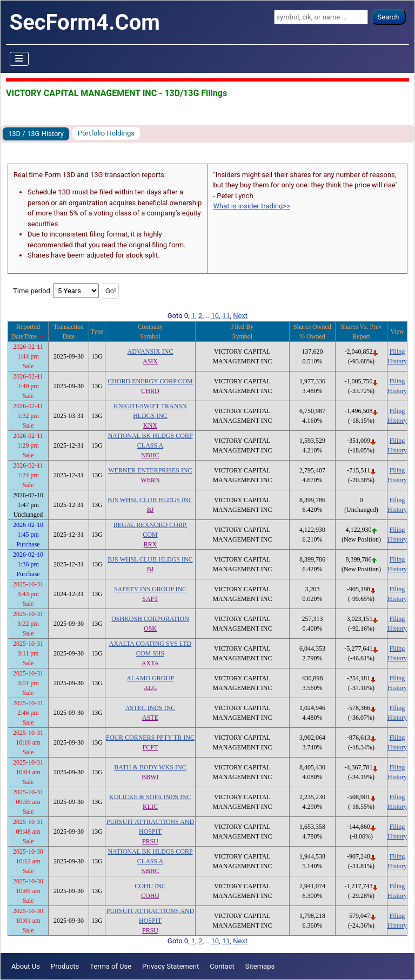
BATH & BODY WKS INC (150, 767)
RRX (150, 544)
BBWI (150, 777)
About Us (26, 966)
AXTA (150, 663)
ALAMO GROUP (150, 678)
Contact (222, 966)
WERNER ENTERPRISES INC (150, 470)
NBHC (150, 455)
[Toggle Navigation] (19, 59)
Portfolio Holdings (106, 133)
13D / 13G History (36, 134)
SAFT (150, 599)
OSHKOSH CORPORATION (150, 619)
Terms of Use (111, 966)
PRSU (150, 841)
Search (389, 17)
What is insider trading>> (252, 206)
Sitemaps (260, 966)
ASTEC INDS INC (150, 708)
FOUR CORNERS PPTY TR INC (150, 738)
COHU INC (150, 886)
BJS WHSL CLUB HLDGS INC (150, 500)
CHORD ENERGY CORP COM (150, 381)
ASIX (150, 361)
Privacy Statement (170, 966)
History (397, 361)
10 (215, 316)
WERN (150, 480)
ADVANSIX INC (150, 352)
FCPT (150, 747)
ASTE (150, 718)
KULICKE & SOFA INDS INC (150, 797)
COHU (150, 896)
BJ (150, 510)
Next (240, 316)
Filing (397, 352)
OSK (150, 628)
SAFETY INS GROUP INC (150, 589)
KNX (150, 425)
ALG (150, 688)
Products (65, 966)
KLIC (150, 807)
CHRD (150, 391)
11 (226, 316)
